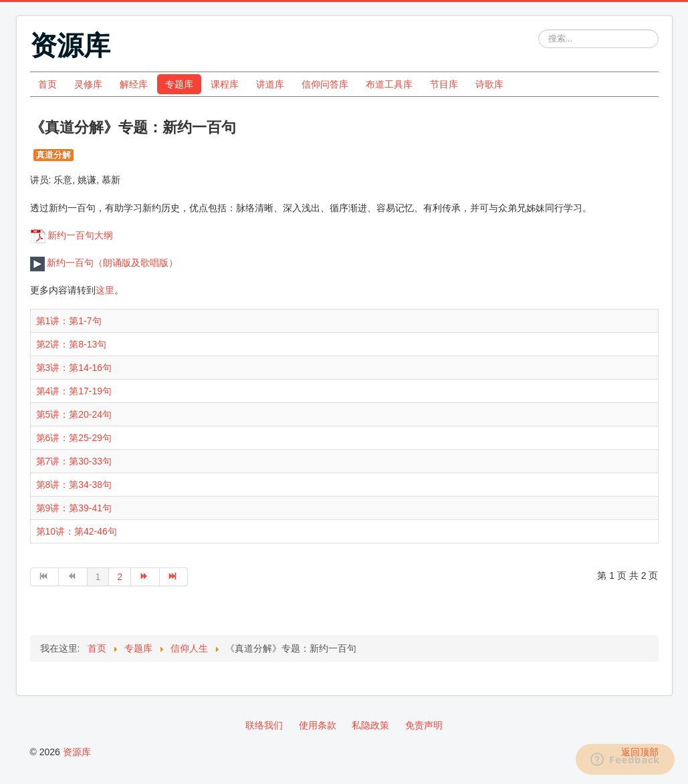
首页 (47, 84)
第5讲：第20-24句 (74, 414)
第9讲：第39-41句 (74, 508)
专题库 (179, 84)
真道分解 (53, 155)
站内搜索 (539, 30)
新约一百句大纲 (80, 235)
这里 (105, 290)
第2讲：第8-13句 (72, 344)
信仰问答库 (325, 84)
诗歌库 (489, 84)
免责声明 (424, 725)
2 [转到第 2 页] (120, 577)
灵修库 (88, 84)
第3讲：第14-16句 (74, 368)
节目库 (444, 84)
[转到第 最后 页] (174, 577)
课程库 (225, 84)
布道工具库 (389, 84)
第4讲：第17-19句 (74, 391)
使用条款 (318, 725)
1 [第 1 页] (98, 577)
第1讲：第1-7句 (69, 321)
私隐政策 (370, 725)
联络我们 (264, 725)
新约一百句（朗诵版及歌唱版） (104, 263)
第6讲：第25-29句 (74, 438)
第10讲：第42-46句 (77, 531)
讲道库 (270, 84)
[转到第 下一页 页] (145, 577)
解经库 (134, 84)
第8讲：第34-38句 (74, 485)
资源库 (77, 752)
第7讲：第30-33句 (74, 461)
